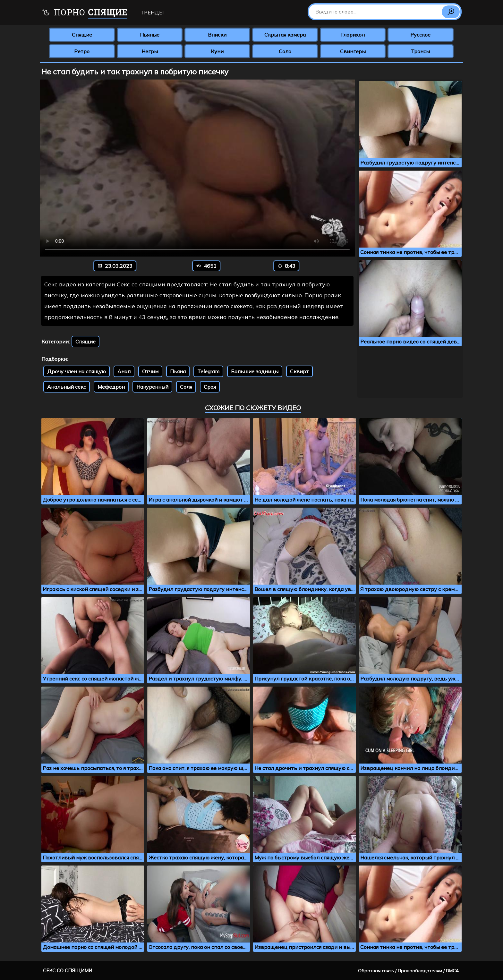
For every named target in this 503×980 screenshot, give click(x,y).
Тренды (152, 13)
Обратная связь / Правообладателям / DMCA (408, 971)
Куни (217, 51)
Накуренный (152, 387)
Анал (124, 371)
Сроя (210, 387)
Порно (85, 13)
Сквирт (299, 371)
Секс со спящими (68, 971)
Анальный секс (67, 387)
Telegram (208, 371)
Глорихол (353, 35)
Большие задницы (255, 371)
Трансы (420, 51)
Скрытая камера (285, 35)
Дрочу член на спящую (77, 371)
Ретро (82, 51)
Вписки (217, 35)
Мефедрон (111, 387)
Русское (420, 35)
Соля (186, 387)
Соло (285, 51)
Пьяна (178, 371)
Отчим (150, 371)
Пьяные (150, 35)
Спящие (82, 35)
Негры (150, 51)
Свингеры (353, 51)
